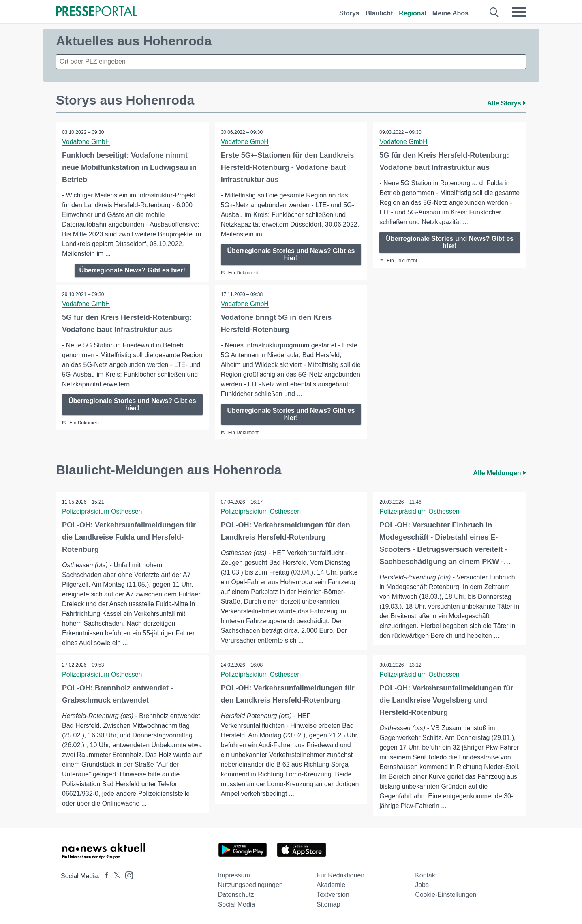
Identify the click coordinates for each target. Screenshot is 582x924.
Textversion (333, 895)
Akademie (331, 885)
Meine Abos (450, 13)
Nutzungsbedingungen (250, 885)
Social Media (237, 904)
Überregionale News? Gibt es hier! (132, 270)
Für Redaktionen (340, 875)
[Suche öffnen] (494, 12)
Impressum (234, 875)
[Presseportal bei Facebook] (104, 876)
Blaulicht (379, 13)
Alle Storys (507, 103)
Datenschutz (236, 895)
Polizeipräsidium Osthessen (102, 511)
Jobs (422, 885)
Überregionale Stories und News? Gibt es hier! (291, 254)
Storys (349, 13)
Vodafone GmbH (86, 142)
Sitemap (328, 904)
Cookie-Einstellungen (446, 895)
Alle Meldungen (500, 473)
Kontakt (426, 875)
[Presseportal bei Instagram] (127, 875)
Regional (413, 13)
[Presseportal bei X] (114, 876)
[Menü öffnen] (519, 12)
